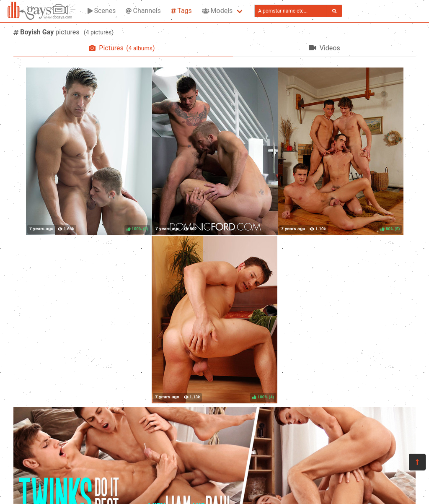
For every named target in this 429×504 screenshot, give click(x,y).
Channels (143, 11)
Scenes (102, 11)
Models (217, 11)
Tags (181, 11)
